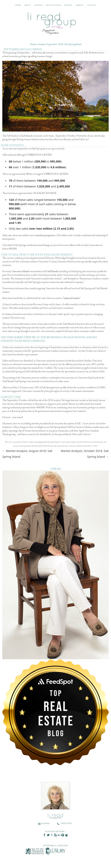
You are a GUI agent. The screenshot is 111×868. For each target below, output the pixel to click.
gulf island (47, 442)
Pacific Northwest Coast (86, 442)
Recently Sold (53, 5)
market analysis (71, 442)
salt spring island (25, 446)
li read (62, 442)
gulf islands (55, 442)
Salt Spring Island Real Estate (42, 446)
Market (80, 5)
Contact (92, 5)
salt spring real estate (61, 446)
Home (18, 5)
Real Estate (99, 442)
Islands (68, 5)
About (28, 5)
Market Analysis (29, 442)
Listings (38, 5)
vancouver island (75, 446)
